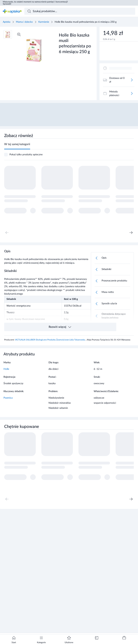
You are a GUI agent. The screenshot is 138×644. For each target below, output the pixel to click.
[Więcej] (132, 80)
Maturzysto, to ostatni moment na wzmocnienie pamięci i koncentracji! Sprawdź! (35, 3)
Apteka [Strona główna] (7, 22)
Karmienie (44, 22)
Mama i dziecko (24, 22)
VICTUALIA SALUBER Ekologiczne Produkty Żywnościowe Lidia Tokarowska (50, 340)
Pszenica (8, 398)
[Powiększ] (19, 34)
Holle (6, 369)
